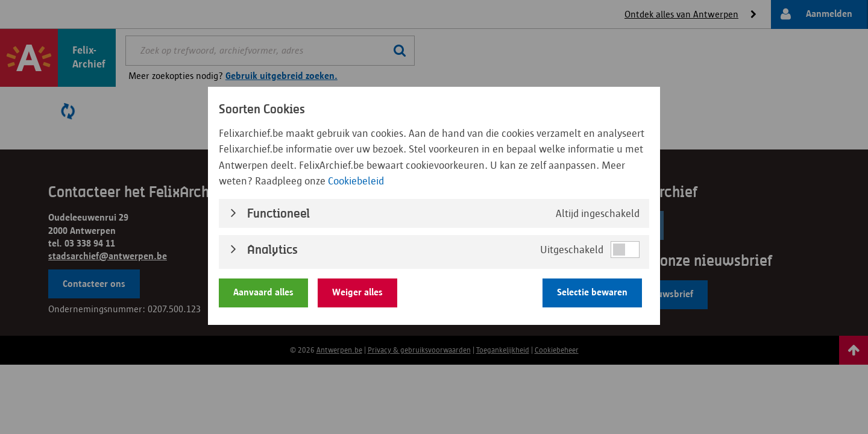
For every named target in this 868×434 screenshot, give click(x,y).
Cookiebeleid (356, 180)
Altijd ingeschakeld (598, 212)
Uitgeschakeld (572, 248)
